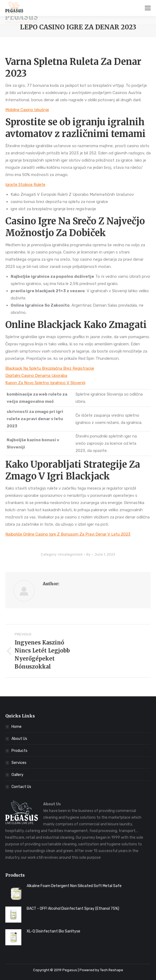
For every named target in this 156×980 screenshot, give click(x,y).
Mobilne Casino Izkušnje (27, 110)
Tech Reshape (112, 970)
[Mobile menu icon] (148, 8)
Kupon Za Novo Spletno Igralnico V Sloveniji (45, 383)
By (88, 554)
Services (19, 763)
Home (17, 727)
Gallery (17, 775)
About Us (19, 739)
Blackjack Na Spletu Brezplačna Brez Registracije (50, 368)
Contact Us (21, 787)
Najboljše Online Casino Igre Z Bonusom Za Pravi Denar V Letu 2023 (68, 534)
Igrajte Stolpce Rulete (25, 185)
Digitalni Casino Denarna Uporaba (36, 376)
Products (19, 751)
